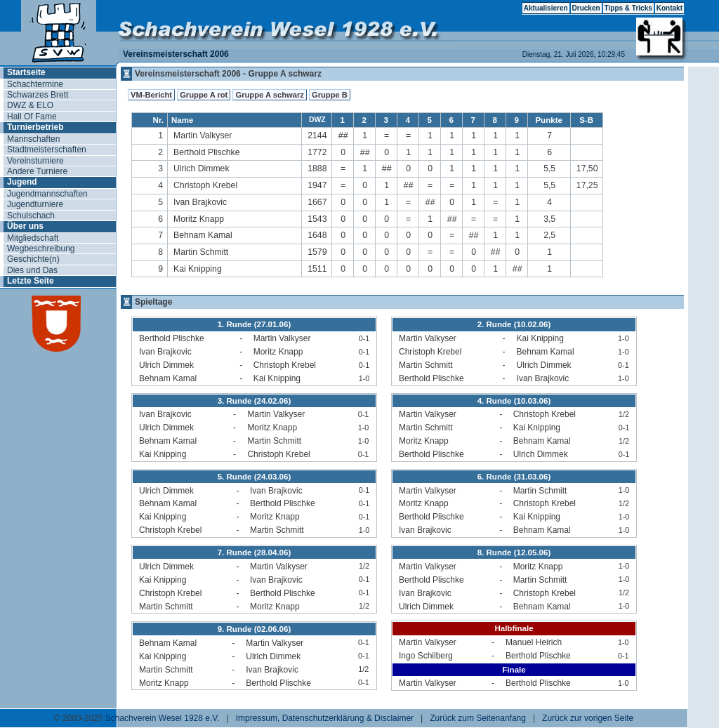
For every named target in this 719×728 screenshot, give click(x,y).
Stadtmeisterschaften (47, 150)
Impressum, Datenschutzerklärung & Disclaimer (325, 718)
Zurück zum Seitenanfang (478, 718)
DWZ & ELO (30, 105)
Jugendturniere (35, 204)
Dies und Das (32, 270)
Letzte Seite (31, 281)
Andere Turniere (37, 171)
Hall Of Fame (32, 117)
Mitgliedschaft (33, 238)
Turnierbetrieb (35, 127)
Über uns (25, 226)
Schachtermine (35, 84)
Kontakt (669, 8)
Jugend (22, 182)
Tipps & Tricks (628, 8)
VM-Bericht (151, 95)
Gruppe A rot (204, 95)
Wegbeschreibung (41, 249)
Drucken (586, 8)
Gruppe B (330, 95)
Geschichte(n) (33, 259)
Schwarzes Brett (38, 95)
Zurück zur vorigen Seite (588, 718)
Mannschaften (33, 139)
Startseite (26, 72)
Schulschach (31, 216)
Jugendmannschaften (47, 194)
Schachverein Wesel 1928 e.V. (163, 718)
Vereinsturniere (35, 161)
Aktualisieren (546, 8)
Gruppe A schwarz (269, 95)
